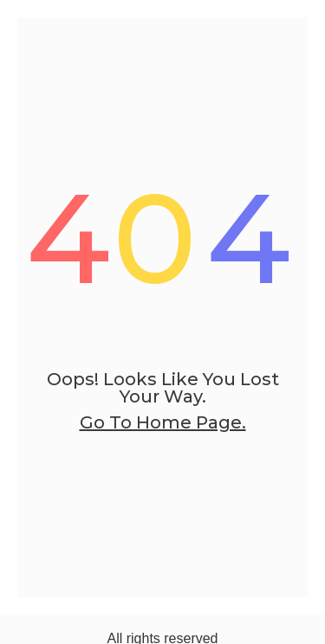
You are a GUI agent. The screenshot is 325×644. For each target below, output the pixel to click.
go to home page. (163, 422)
